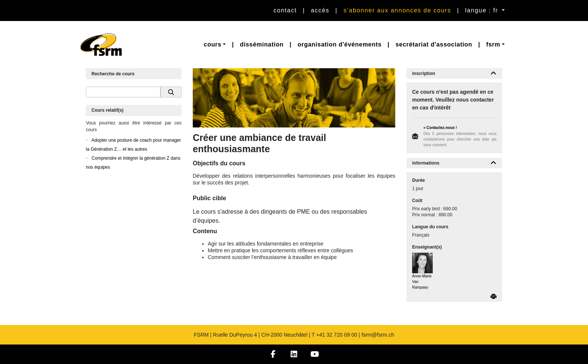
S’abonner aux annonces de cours (397, 10)
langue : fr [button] (483, 10)
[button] (215, 45)
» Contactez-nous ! (440, 128)
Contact (285, 10)
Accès (320, 10)
